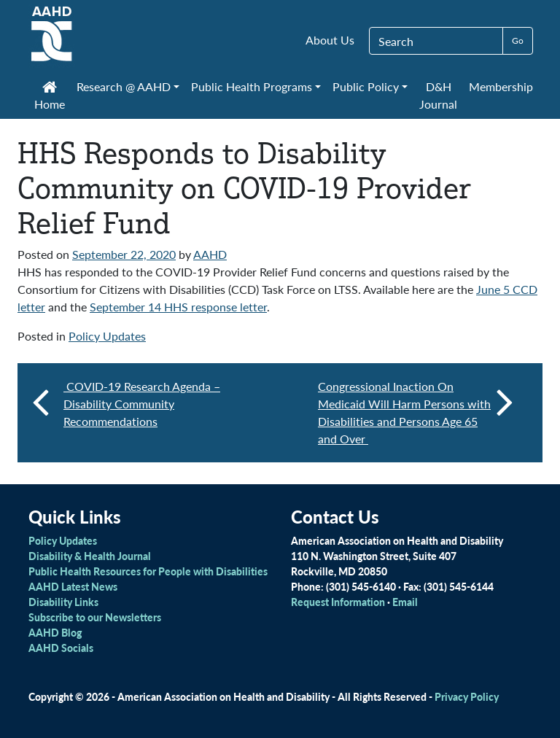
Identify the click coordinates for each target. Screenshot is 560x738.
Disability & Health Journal (90, 556)
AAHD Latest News (73, 586)
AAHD (210, 254)
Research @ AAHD (124, 86)
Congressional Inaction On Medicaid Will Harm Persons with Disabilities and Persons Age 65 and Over (416, 412)
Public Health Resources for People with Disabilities (148, 571)
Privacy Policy (467, 696)
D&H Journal (438, 95)
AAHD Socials (61, 648)
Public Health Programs (252, 86)
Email (405, 602)
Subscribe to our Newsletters (95, 617)
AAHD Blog (55, 632)
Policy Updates (107, 336)
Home (50, 97)
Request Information (338, 602)
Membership (501, 86)
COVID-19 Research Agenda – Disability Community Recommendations (142, 404)
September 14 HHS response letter (178, 307)
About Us (330, 40)
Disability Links (63, 602)
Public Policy (366, 86)
